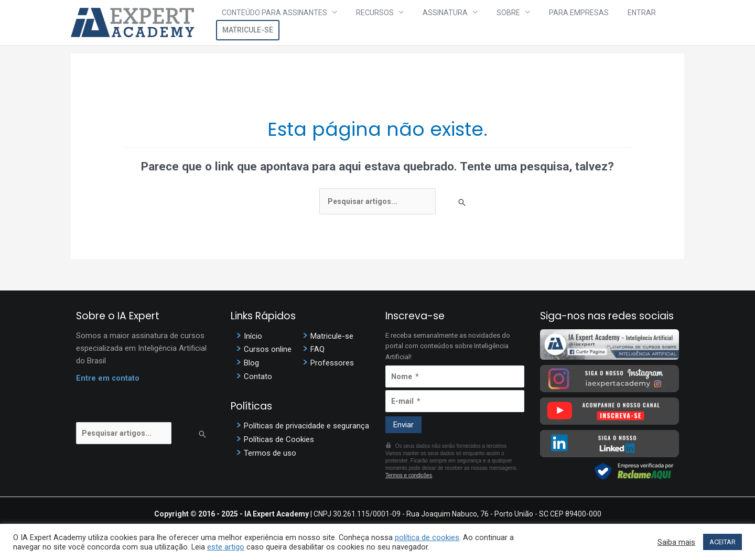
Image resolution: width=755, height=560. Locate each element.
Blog (251, 362)
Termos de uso (270, 450)
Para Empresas (546, 23)
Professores (332, 362)
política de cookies (427, 537)
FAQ (317, 349)
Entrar (599, 23)
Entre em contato (108, 379)
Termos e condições (409, 475)
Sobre (486, 23)
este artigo (226, 547)
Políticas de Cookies (279, 437)
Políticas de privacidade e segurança (306, 424)
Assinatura (434, 23)
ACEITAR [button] (722, 542)
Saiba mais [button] (676, 542)
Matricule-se (652, 23)
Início (253, 336)
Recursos (374, 23)
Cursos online (268, 349)
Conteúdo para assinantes (284, 23)
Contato (258, 375)
